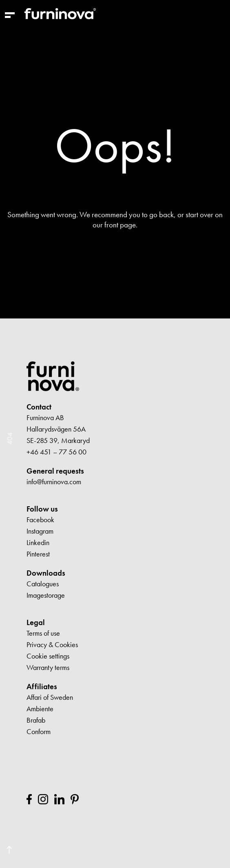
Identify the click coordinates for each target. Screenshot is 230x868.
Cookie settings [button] (48, 656)
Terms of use (43, 633)
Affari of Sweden (50, 697)
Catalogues (43, 584)
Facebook (40, 520)
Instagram (40, 531)
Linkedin (38, 542)
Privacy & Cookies (52, 644)
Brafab (36, 720)
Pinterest (38, 554)
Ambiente (40, 709)
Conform (39, 731)
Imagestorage (46, 595)
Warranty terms (48, 667)
